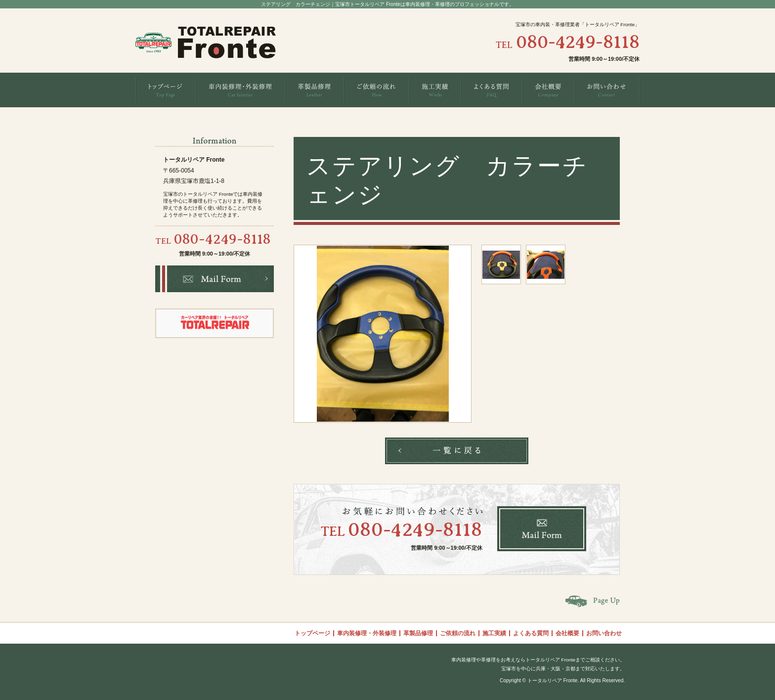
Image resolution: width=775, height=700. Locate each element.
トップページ (312, 633)
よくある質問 (531, 633)
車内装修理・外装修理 (367, 633)
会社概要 (567, 633)
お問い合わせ (604, 633)
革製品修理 (418, 633)
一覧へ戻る (457, 451)
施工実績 (494, 633)
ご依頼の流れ (458, 633)
